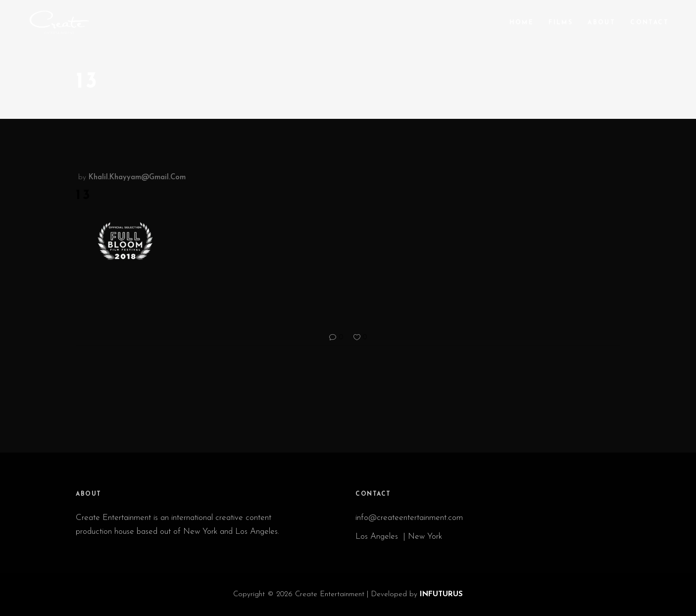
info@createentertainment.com (410, 518)
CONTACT (373, 494)
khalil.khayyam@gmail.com (137, 178)
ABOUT (89, 494)
